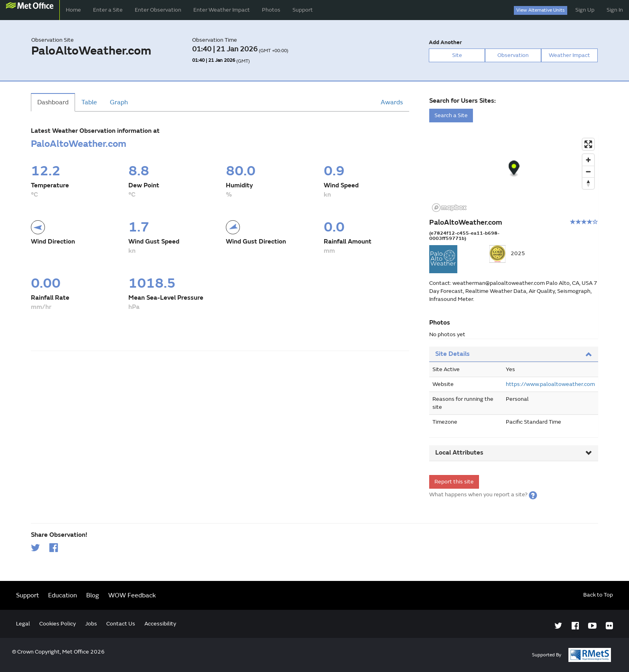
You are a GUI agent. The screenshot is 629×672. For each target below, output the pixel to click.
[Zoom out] (588, 172)
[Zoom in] (588, 160)
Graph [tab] (119, 102)
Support (303, 10)
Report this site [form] (454, 482)
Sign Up (585, 10)
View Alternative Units (541, 10)
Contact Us (121, 624)
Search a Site (451, 115)
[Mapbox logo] (449, 208)
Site (457, 55)
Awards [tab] (392, 102)
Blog (93, 595)
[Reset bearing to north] (588, 183)
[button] (533, 494)
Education (63, 595)
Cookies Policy (58, 624)
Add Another (445, 42)
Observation (513, 55)
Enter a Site (108, 10)
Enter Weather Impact (222, 10)
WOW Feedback (132, 595)
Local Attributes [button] (514, 453)
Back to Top (598, 595)
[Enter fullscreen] (588, 144)
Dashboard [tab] (53, 102)
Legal (23, 624)
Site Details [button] (514, 354)
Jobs (91, 624)
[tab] (514, 354)
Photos (271, 10)
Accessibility (160, 624)
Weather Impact (569, 55)
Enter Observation (158, 10)
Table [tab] (89, 102)
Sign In (615, 10)
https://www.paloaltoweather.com (550, 384)
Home (73, 10)
